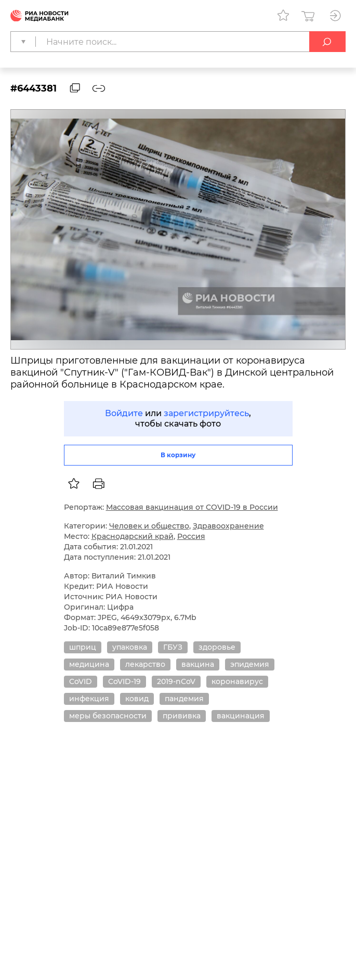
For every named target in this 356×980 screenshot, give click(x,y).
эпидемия (250, 664)
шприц (83, 647)
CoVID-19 (124, 681)
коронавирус (237, 681)
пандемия (184, 699)
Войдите (124, 413)
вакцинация (241, 716)
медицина (89, 664)
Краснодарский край (133, 536)
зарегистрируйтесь (206, 413)
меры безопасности (108, 716)
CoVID (81, 681)
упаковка (130, 647)
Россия (191, 536)
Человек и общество (149, 526)
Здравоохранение (228, 526)
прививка (182, 716)
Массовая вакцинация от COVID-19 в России (192, 507)
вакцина (198, 664)
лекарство (145, 664)
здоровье (217, 647)
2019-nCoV (176, 681)
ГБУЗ (173, 647)
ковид (137, 699)
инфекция (89, 699)
